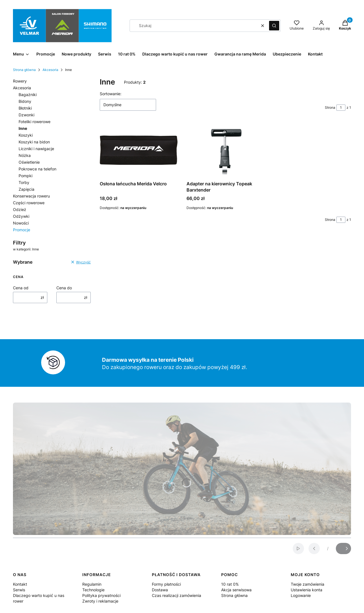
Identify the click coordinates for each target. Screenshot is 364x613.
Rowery (20, 81)
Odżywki (21, 216)
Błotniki (25, 108)
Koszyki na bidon (34, 142)
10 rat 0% (230, 584)
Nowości (21, 223)
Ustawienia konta (307, 590)
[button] (274, 26)
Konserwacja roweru (31, 196)
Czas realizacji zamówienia (177, 595)
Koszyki (26, 135)
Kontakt (20, 584)
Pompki (25, 176)
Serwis (19, 590)
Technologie (93, 590)
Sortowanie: (111, 94)
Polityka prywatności (101, 595)
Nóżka (25, 155)
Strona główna (24, 70)
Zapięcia (26, 189)
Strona (330, 107)
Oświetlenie (29, 162)
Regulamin (92, 584)
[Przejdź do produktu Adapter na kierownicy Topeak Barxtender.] (225, 150)
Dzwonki (26, 115)
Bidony (25, 101)
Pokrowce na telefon (37, 169)
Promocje (22, 230)
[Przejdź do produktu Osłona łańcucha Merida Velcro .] (139, 150)
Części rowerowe (29, 203)
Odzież (20, 209)
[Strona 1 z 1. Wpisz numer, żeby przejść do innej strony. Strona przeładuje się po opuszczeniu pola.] (341, 108)
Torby (24, 182)
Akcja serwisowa (236, 590)
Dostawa (160, 590)
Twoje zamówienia (308, 584)
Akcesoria (50, 70)
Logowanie (301, 595)
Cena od (21, 288)
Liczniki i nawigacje (36, 149)
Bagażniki (28, 95)
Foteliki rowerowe (35, 122)
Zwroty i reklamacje (100, 601)
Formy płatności (166, 584)
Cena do (64, 288)
